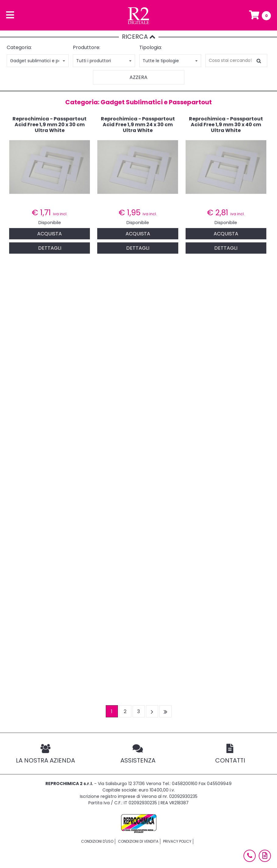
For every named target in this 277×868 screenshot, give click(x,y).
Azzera (138, 77)
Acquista (50, 234)
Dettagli (50, 248)
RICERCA (139, 37)
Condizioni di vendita (138, 841)
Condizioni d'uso (97, 841)
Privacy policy (177, 841)
